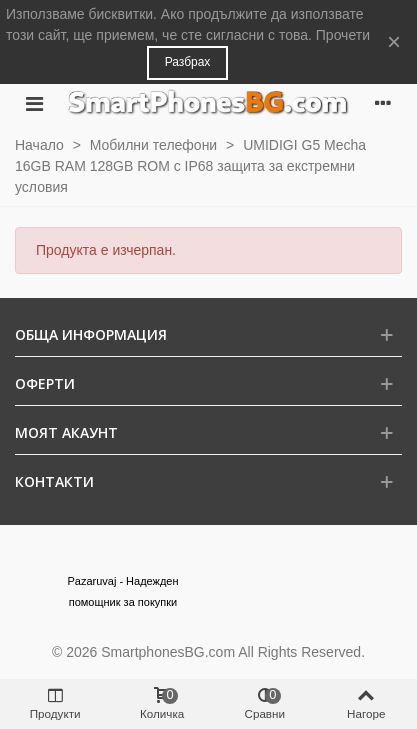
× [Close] (394, 41)
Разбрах (188, 62)
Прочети (343, 35)
